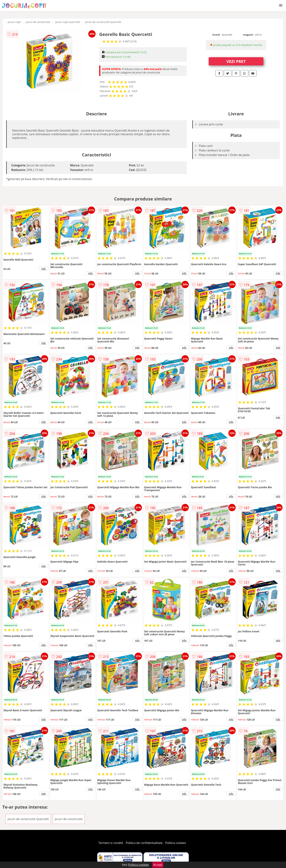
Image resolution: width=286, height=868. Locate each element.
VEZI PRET (236, 61)
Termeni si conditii (111, 843)
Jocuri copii (14, 22)
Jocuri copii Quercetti (68, 22)
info (44, 269)
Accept (158, 865)
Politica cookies (176, 843)
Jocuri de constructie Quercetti (103, 22)
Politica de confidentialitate (144, 843)
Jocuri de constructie (38, 22)
